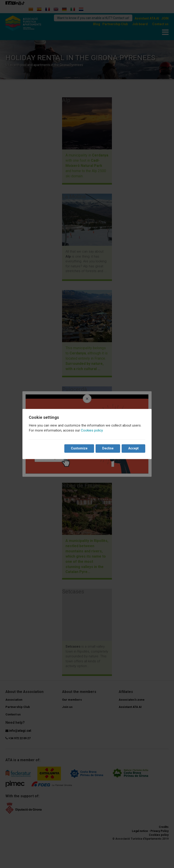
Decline (108, 449)
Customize (79, 449)
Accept (133, 449)
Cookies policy (92, 431)
